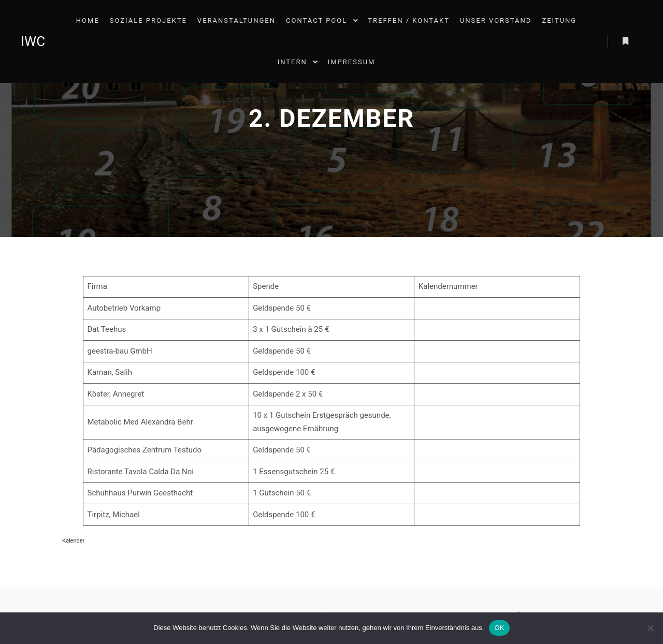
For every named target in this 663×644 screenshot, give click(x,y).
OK (499, 628)
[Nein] (650, 628)
